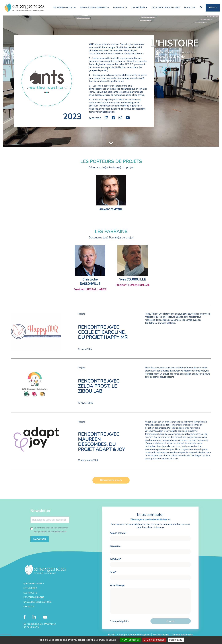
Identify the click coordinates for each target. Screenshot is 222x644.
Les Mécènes (139, 8)
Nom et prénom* (150, 550)
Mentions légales (161, 635)
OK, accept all (130, 640)
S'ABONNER (40, 539)
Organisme (150, 563)
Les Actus (190, 8)
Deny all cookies (154, 640)
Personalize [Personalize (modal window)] (176, 640)
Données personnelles (182, 635)
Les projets (120, 8)
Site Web (95, 118)
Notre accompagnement (94, 8)
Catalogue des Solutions (166, 8)
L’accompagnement (34, 597)
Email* (150, 589)
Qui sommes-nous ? (64, 8)
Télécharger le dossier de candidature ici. (150, 534)
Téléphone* (150, 576)
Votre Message (150, 614)
